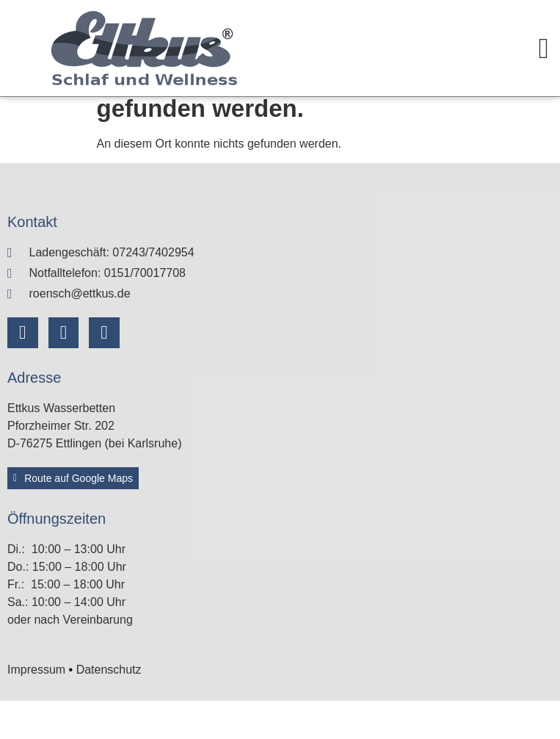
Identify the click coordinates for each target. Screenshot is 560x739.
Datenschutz (109, 708)
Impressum (36, 708)
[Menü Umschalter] (544, 48)
